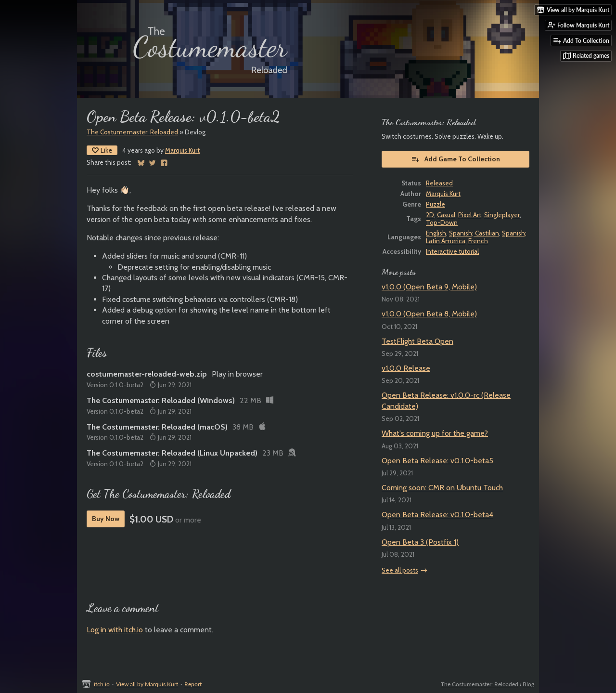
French (478, 241)
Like (102, 150)
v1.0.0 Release (406, 368)
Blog (528, 684)
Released (439, 183)
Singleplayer (502, 215)
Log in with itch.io (115, 630)
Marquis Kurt (182, 150)
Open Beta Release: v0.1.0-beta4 (437, 515)
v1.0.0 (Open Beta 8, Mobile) (429, 314)
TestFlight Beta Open (417, 341)
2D (430, 215)
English (436, 233)
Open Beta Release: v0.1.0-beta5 (437, 461)
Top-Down (442, 222)
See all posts (400, 570)
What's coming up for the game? (435, 433)
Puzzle (436, 204)
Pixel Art (470, 215)
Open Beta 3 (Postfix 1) (420, 542)
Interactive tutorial (452, 251)
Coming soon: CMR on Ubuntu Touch (442, 488)
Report (193, 684)
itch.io (102, 684)
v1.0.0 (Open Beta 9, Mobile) (429, 287)
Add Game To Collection (456, 159)
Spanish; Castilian (474, 233)
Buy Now (106, 519)
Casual (446, 215)
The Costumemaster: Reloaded (132, 132)
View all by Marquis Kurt (147, 684)
